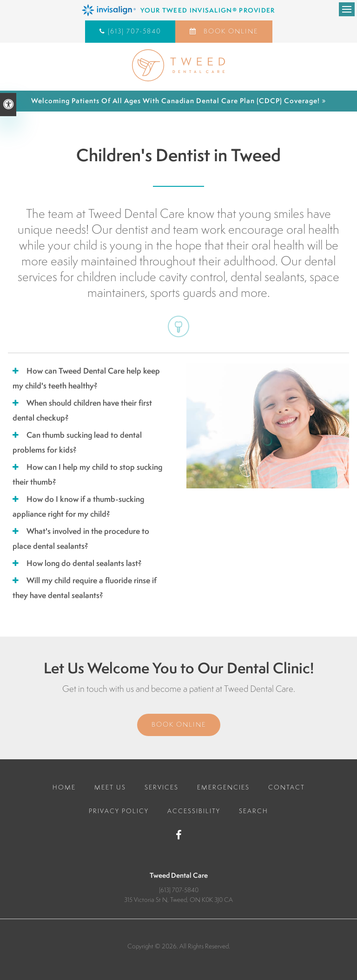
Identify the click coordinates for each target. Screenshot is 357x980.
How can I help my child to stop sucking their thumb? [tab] (87, 474)
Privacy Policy (119, 811)
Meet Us (110, 787)
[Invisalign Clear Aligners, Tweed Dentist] (178, 10)
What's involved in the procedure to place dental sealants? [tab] (81, 538)
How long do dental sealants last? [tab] (84, 563)
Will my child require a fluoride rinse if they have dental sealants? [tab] (85, 588)
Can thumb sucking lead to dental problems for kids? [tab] (77, 442)
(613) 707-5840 (135, 31)
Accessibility (194, 811)
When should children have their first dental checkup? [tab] (82, 410)
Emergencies (223, 787)
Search (254, 811)
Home (64, 787)
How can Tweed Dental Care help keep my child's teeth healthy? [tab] (86, 378)
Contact (287, 787)
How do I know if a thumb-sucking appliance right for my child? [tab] (78, 506)
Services (162, 787)
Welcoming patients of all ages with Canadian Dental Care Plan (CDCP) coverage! (175, 101)
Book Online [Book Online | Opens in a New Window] (230, 31)
